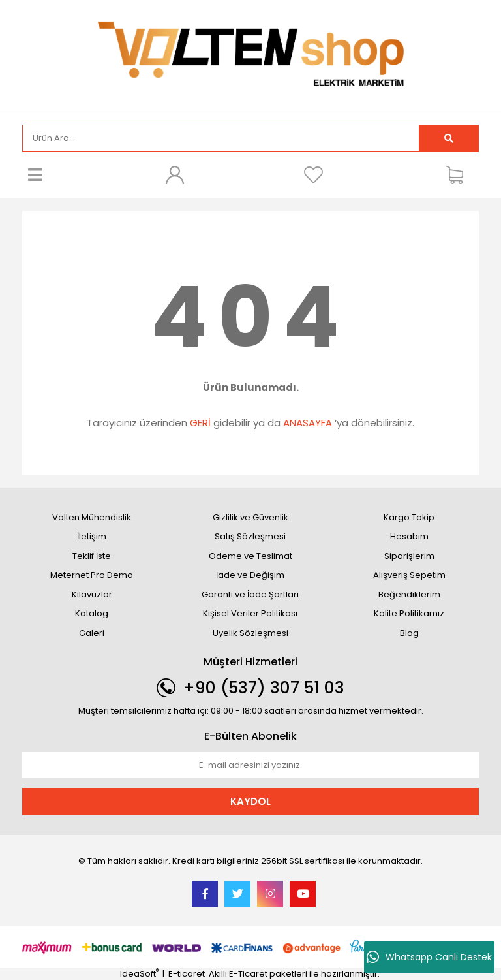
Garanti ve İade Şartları (250, 594)
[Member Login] (174, 175)
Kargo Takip (409, 517)
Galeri (92, 633)
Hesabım (409, 536)
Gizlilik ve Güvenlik (250, 517)
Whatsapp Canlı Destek (429, 957)
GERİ (200, 423)
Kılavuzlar (92, 594)
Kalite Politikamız (409, 613)
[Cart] (459, 175)
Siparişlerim (409, 556)
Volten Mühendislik (92, 517)
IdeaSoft (139, 974)
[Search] (221, 138)
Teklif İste (92, 556)
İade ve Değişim (250, 575)
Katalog (92, 613)
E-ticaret (187, 974)
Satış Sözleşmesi (250, 536)
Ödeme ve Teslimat (250, 556)
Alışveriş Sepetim (409, 575)
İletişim (92, 536)
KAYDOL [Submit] (250, 801)
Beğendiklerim (409, 594)
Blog (409, 633)
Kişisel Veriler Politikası (250, 613)
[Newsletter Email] (250, 765)
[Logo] (250, 56)
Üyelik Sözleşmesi (250, 633)
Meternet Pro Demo (92, 575)
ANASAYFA (308, 423)
